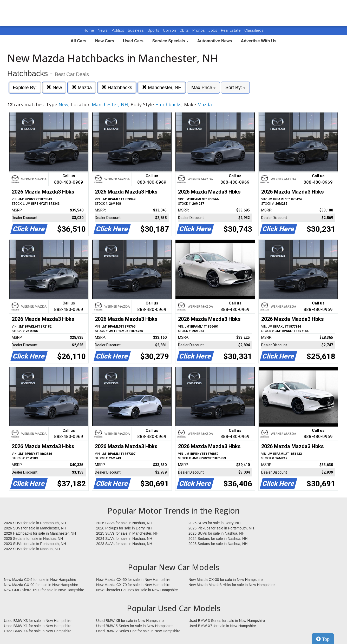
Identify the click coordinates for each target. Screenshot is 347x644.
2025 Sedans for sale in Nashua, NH (33, 539)
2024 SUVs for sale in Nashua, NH (124, 539)
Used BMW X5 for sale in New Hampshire (130, 621)
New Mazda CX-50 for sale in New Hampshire (133, 580)
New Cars (105, 41)
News (103, 30)
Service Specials (170, 41)
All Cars (78, 41)
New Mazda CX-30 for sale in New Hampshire (226, 580)
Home (89, 30)
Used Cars (133, 41)
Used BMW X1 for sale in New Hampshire (38, 626)
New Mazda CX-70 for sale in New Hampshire (133, 585)
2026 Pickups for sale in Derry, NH (124, 528)
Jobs (213, 30)
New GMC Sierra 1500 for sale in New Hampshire (44, 590)
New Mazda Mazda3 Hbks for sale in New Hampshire (231, 585)
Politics (118, 30)
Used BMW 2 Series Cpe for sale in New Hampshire (138, 631)
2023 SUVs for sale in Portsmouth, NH (35, 544)
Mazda (82, 87)
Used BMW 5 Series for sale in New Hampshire (134, 626)
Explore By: (25, 88)
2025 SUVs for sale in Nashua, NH (217, 533)
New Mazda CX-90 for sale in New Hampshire (41, 585)
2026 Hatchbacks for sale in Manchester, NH (40, 533)
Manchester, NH (162, 87)
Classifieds (254, 30)
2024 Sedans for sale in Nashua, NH (218, 539)
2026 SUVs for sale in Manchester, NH (35, 528)
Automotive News (214, 41)
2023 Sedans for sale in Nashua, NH (218, 544)
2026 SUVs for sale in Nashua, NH (124, 523)
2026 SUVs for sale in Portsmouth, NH (35, 523)
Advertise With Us (259, 41)
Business (136, 30)
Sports (154, 30)
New (54, 87)
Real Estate (231, 30)
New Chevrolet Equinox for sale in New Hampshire (137, 590)
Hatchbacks (117, 87)
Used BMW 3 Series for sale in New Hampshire (227, 621)
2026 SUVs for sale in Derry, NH (214, 523)
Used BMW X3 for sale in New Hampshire (38, 621)
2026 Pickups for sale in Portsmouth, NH (221, 528)
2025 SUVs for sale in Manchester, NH (127, 533)
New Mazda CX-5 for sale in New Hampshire (40, 580)
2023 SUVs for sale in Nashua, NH (124, 544)
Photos (199, 30)
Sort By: (235, 88)
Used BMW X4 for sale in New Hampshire (38, 631)
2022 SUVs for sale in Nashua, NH (32, 549)
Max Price (203, 88)
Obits (185, 30)
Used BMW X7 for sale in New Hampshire (222, 626)
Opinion (170, 30)
